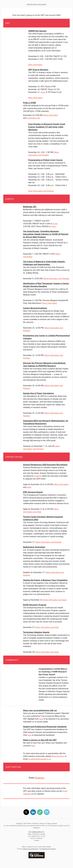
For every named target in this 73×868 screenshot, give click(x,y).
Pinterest (40, 778)
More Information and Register (41, 191)
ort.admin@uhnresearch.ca (40, 759)
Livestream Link (33, 118)
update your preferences (30, 849)
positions (38, 476)
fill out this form (58, 756)
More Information (35, 65)
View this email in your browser (36, 4)
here (41, 719)
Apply (29, 487)
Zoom (43, 92)
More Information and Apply (55, 600)
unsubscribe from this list (48, 849)
